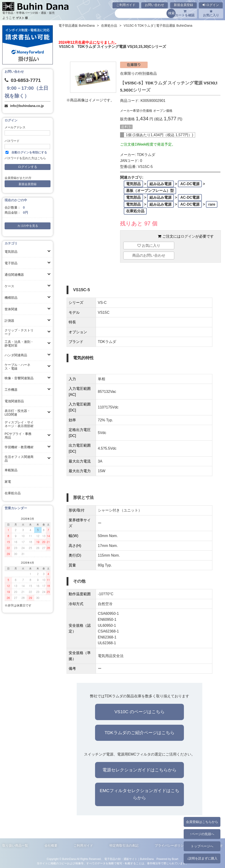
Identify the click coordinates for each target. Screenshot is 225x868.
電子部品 (11, 263)
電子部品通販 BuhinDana (77, 26)
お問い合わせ (155, 5)
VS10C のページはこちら (140, 712)
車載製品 (11, 470)
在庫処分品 (13, 493)
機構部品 (11, 298)
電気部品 (11, 252)
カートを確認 (185, 13)
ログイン (211, 5)
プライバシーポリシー (171, 845)
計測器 (9, 321)
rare (212, 204)
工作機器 (11, 390)
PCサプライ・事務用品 (18, 436)
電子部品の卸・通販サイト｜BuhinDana (129, 859)
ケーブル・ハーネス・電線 (17, 367)
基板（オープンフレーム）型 (150, 191)
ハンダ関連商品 (16, 355)
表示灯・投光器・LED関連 (17, 413)
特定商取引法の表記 (124, 845)
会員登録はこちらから (202, 822)
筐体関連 (11, 309)
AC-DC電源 (190, 184)
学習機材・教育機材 (19, 447)
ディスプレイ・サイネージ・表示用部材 (19, 424)
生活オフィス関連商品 (19, 459)
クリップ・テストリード (19, 332)
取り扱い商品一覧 (15, 845)
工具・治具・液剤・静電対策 (19, 344)
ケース (9, 286)
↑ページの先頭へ (202, 834)
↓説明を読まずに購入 (202, 858)
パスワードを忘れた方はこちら (25, 158)
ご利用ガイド (126, 5)
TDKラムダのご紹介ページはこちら (139, 733)
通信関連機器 (14, 275)
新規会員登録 (183, 5)
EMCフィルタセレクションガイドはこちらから (139, 794)
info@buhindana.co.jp (27, 106)
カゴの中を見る (28, 226)
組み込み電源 (160, 184)
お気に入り (211, 13)
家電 (8, 482)
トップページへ (202, 846)
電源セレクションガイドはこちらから (139, 770)
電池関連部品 (14, 401)
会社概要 (51, 845)
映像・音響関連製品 (19, 378)
